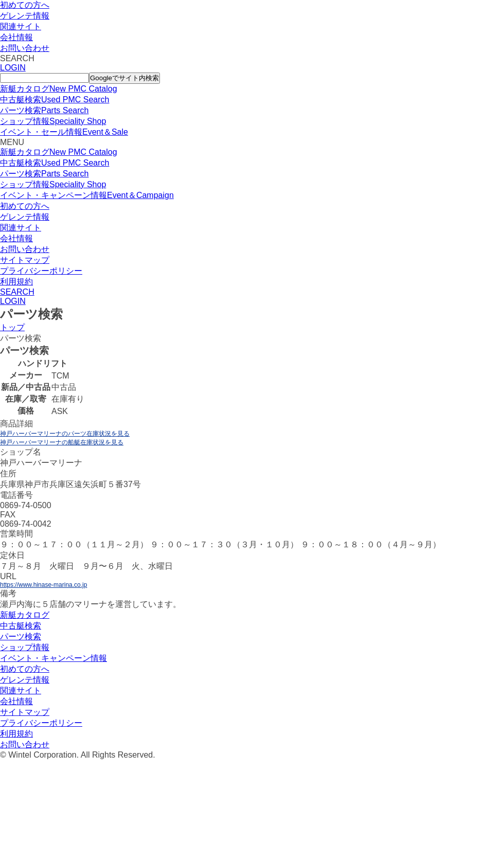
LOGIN (13, 68)
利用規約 (16, 282)
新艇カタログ (25, 615)
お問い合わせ (25, 48)
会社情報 (16, 37)
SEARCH (17, 292)
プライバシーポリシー (41, 271)
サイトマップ (25, 260)
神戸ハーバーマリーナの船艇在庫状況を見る (62, 442)
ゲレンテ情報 (25, 16)
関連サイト (21, 26)
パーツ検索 (21, 636)
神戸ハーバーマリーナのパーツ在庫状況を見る (65, 434)
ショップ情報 (25, 647)
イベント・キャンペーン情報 (53, 658)
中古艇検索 (21, 626)
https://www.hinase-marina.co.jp (43, 585)
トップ (12, 327)
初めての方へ (25, 5)
